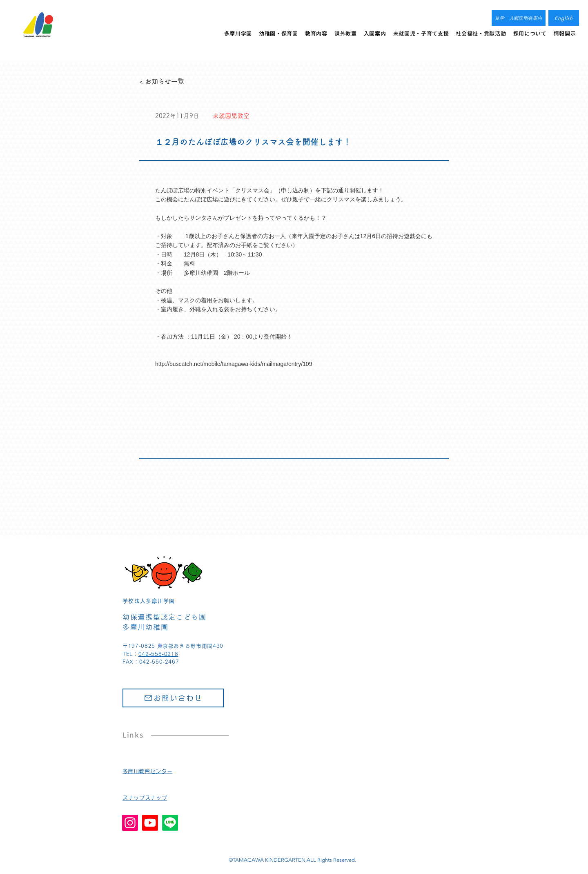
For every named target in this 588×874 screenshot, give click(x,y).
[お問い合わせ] (173, 698)
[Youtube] (150, 823)
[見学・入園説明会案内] (519, 18)
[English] (564, 18)
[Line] (170, 823)
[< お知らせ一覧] (166, 81)
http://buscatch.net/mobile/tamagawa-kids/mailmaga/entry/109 (234, 364)
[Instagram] (130, 823)
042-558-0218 (158, 654)
